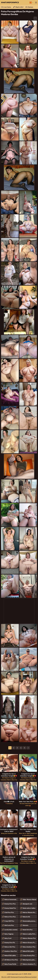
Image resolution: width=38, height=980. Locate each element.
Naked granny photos (30, 960)
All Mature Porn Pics (11, 960)
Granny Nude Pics (10, 908)
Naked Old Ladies (10, 955)
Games (30, 7)
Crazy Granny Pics (29, 955)
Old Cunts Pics (9, 925)
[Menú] (36, 3)
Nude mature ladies (29, 908)
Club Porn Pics (9, 912)
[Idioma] (31, 3)
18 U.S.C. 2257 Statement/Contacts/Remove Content (19, 977)
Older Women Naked (29, 900)
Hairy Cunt (8, 938)
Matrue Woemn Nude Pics (30, 912)
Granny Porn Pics (10, 904)
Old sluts (25, 925)
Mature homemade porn (12, 900)
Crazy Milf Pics (9, 921)
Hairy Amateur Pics (29, 947)
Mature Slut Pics (10, 947)
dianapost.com (27, 904)
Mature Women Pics (29, 938)
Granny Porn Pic (10, 943)
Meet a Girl (19, 7)
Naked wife (26, 917)
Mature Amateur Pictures (30, 964)
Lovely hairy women (11, 930)
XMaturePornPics (10, 2)
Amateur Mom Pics (11, 951)
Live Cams (7, 7)
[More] (35, 18)
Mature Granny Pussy (30, 943)
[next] (28, 748)
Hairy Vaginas (9, 934)
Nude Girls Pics (28, 930)
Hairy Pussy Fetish (10, 964)
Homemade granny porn (30, 921)
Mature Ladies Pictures (30, 934)
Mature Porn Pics (10, 917)
